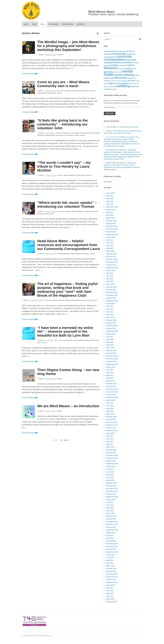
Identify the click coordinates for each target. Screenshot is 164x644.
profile (77, 135)
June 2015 (110, 505)
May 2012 (110, 593)
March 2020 (110, 348)
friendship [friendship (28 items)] (127, 68)
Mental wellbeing (69, 175)
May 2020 (110, 342)
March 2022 (110, 284)
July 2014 (110, 535)
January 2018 (111, 419)
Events (60, 175)
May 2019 (110, 375)
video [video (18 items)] (106, 87)
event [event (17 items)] (120, 66)
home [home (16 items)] (119, 72)
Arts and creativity (64, 91)
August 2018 (111, 400)
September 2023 (112, 234)
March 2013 (110, 566)
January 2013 (111, 571)
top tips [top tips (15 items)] (136, 84)
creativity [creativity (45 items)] (114, 65)
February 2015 (111, 516)
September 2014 (112, 530)
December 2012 (112, 574)
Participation (69, 135)
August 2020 (111, 334)
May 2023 (110, 246)
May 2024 (110, 212)
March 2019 (110, 381)
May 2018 (110, 408)
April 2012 (110, 596)
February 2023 (111, 254)
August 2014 (111, 533)
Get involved (54, 24)
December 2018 (112, 389)
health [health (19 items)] (115, 72)
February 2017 (111, 450)
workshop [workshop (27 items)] (134, 86)
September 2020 (112, 331)
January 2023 (111, 257)
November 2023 (112, 229)
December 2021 (112, 292)
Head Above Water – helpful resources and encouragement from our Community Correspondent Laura (69, 245)
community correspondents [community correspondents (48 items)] (120, 61)
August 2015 (111, 500)
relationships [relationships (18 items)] (131, 78)
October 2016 (111, 461)
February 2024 (111, 221)
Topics (43, 24)
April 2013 (110, 563)
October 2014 (111, 527)
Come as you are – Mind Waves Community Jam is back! (63, 84)
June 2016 (110, 472)
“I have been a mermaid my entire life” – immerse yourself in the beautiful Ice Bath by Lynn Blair (65, 332)
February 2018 (111, 417)
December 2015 (112, 488)
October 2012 (111, 580)
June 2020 (110, 339)
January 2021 (111, 323)
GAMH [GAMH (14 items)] (134, 69)
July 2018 (110, 403)
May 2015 (110, 508)
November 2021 (112, 295)
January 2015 (111, 519)
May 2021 (110, 312)
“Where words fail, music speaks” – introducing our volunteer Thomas (67, 205)
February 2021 (111, 320)
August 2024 (111, 210)
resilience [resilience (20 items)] (107, 81)
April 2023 (110, 248)
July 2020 (110, 337)
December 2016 (112, 455)
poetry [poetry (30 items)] (112, 78)
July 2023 (110, 240)
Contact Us (81, 24)
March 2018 (110, 414)
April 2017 (110, 444)
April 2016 (110, 477)
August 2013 (111, 555)
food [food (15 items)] (121, 69)
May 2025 (110, 201)
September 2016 (112, 464)
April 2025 (110, 204)
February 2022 (111, 287)
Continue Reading (28, 74)
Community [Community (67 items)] (119, 54)
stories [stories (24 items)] (118, 83)
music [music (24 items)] (137, 75)
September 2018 (112, 397)
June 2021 (110, 309)
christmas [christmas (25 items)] (108, 54)
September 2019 (112, 364)
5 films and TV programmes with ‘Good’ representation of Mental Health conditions (122, 167)
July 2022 (110, 273)
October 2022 (111, 265)
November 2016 (112, 458)
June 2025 (110, 199)
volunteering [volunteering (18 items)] (112, 87)
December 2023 (112, 226)
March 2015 (110, 513)
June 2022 (110, 276)
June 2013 (110, 557)
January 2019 (111, 386)
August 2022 (111, 270)
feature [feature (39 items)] (131, 65)
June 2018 (110, 406)
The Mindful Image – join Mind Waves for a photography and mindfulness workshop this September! (68, 46)
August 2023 (111, 237)
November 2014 (112, 524)
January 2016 (111, 486)
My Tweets (108, 182)
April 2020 (110, 345)
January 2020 (111, 353)
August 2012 (111, 585)
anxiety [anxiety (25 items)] (129, 51)
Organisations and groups (47, 93)
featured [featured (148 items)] (110, 68)
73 (61, 440)
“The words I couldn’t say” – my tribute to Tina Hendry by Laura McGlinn (64, 166)
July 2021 (110, 306)
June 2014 (110, 538)
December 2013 (112, 544)
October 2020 (111, 328)
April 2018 (110, 411)
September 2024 (112, 207)
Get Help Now (68, 24)
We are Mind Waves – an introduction (68, 406)
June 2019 (110, 373)
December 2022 (112, 259)
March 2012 (110, 599)
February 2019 (111, 384)
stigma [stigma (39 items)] (112, 83)
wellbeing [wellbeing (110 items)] (123, 86)
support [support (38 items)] (125, 83)
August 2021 (111, 303)
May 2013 (110, 560)
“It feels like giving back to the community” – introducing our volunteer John (63, 124)
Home (26, 24)
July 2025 (110, 196)
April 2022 (110, 281)
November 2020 (112, 326)
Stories (61, 55)
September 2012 (112, 582)
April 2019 (110, 378)
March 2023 (110, 251)
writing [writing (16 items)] (115, 89)
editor (41, 55)
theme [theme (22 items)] (131, 84)
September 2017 (112, 430)
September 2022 (112, 268)
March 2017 (110, 447)
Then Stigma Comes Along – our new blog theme (68, 372)
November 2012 (112, 577)
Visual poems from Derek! (129, 127)
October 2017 (111, 428)
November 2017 (112, 425)
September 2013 (112, 552)
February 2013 (111, 569)
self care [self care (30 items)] (131, 81)
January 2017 (111, 453)
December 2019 (112, 356)
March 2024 (110, 218)
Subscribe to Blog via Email (115, 95)
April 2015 (110, 511)
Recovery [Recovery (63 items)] (121, 78)
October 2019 (111, 361)
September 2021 (112, 301)
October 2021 (111, 298)
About (34, 24)
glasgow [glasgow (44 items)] (108, 72)
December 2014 (112, 522)
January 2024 (111, 223)
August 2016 (111, 466)
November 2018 (112, 392)
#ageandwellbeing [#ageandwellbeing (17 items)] (110, 51)
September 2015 (112, 497)
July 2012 (110, 588)
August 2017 (111, 433)
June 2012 (110, 591)
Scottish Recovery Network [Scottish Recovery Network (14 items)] (119, 81)
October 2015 (111, 494)
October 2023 (111, 232)
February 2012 (111, 602)
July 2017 (110, 436)
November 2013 (112, 546)
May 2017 (110, 442)
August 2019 (111, 367)
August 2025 (111, 193)
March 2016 (110, 480)
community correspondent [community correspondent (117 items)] (118, 58)
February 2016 (111, 483)
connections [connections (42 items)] (127, 62)
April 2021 (110, 315)
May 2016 (110, 475)
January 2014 (111, 541)
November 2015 (112, 491)
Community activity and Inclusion (83, 91)
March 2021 (110, 317)
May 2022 (110, 279)
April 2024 (110, 215)
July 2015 (110, 502)
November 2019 (112, 359)
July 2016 (110, 469)
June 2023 (110, 243)
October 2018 (111, 395)
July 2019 (110, 370)
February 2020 (111, 350)
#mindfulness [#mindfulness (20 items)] (121, 51)
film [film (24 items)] (118, 69)
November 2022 (112, 262)
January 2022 (111, 290)
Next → (67, 440)
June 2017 (110, 439)
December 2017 (112, 422)
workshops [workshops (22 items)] (108, 89)
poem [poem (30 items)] (106, 78)
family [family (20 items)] (125, 65)
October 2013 (111, 549)
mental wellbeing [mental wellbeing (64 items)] (124, 75)
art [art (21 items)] (134, 51)
